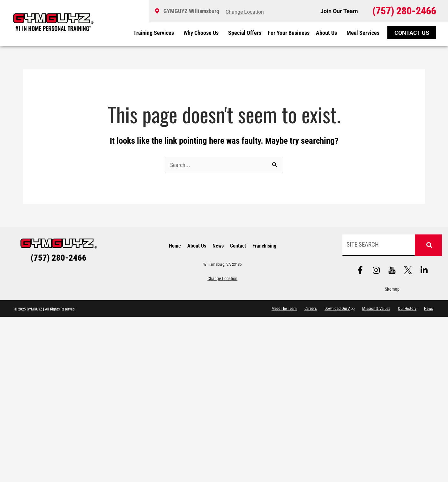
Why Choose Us (203, 33)
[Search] (428, 245)
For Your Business (289, 33)
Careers (311, 308)
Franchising (264, 246)
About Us (328, 33)
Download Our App (340, 308)
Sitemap (392, 289)
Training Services (155, 33)
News (218, 246)
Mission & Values (376, 308)
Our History (407, 308)
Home (175, 246)
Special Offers (245, 33)
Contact (238, 246)
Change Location (222, 279)
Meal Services (363, 33)
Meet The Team (284, 308)
